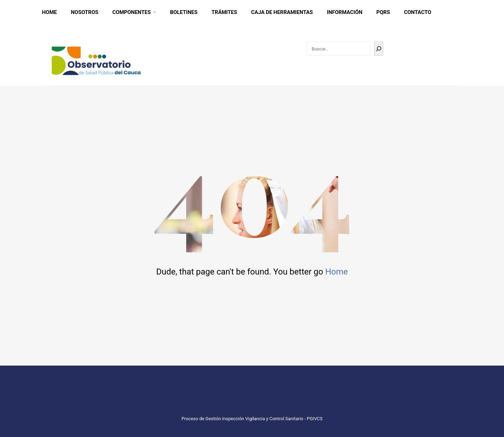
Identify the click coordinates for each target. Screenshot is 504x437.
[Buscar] (379, 49)
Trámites (224, 12)
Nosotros (85, 12)
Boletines (184, 12)
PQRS (383, 12)
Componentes (132, 12)
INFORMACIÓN (345, 12)
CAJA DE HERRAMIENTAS (282, 12)
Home (50, 12)
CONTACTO (418, 12)
